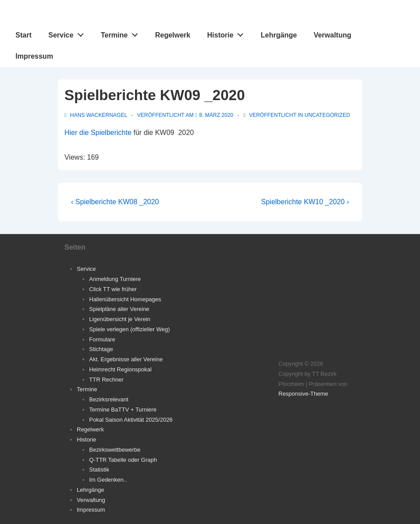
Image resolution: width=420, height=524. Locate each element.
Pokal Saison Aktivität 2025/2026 (131, 420)
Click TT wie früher (113, 289)
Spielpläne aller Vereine (119, 309)
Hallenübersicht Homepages (125, 299)
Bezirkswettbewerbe (115, 450)
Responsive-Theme (303, 394)
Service (68, 33)
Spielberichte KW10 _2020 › (305, 202)
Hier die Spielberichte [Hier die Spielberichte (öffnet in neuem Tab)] (98, 133)
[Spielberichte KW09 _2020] (216, 115)
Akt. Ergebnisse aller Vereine (126, 359)
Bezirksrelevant (109, 399)
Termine (122, 33)
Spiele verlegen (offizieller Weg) (129, 329)
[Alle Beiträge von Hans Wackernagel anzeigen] (96, 115)
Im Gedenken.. (108, 480)
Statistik (99, 470)
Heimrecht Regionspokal (120, 369)
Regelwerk (172, 35)
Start (23, 35)
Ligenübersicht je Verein (120, 319)
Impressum (34, 56)
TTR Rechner (106, 380)
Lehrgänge (279, 35)
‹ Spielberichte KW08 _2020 (115, 202)
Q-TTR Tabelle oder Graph (123, 460)
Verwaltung (332, 35)
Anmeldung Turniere (115, 279)
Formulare (102, 339)
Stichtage (101, 349)
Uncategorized (327, 115)
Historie (228, 33)
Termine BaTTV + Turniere (123, 410)
